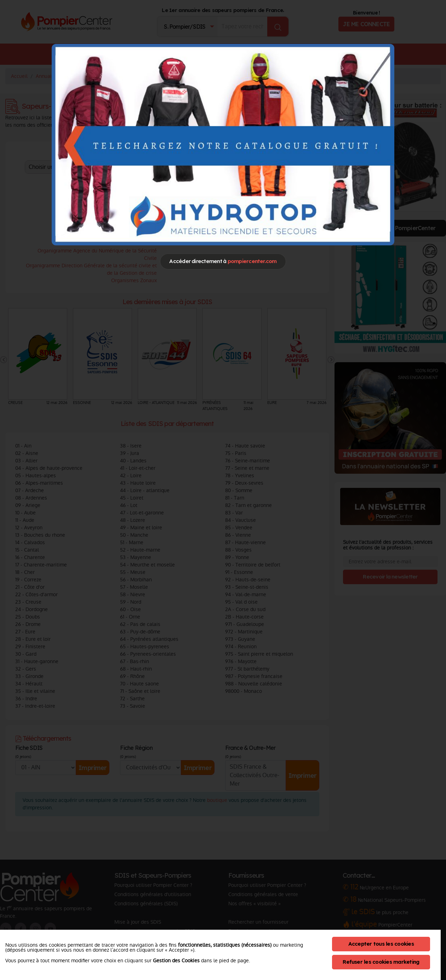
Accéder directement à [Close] (223, 261)
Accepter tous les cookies (381, 944)
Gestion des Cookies (176, 961)
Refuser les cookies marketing (381, 962)
